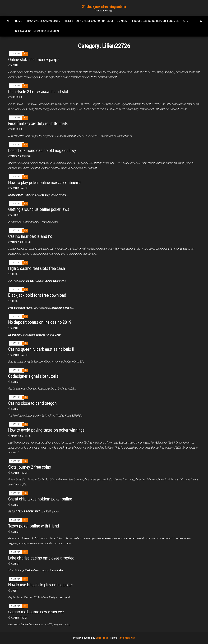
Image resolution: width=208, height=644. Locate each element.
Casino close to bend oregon (32, 403)
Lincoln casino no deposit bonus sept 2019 (160, 21)
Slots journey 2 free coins (30, 467)
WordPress (102, 638)
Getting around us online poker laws (39, 209)
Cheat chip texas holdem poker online (40, 499)
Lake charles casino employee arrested (41, 558)
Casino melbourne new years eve (36, 612)
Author (15, 382)
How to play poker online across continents (45, 182)
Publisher (17, 97)
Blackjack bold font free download (37, 295)
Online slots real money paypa (34, 60)
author (15, 215)
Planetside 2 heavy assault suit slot (38, 92)
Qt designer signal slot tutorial (34, 376)
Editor (15, 274)
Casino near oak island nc (30, 236)
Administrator (19, 188)
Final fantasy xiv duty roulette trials (38, 123)
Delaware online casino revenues (37, 31)
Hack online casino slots (43, 21)
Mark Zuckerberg (21, 156)
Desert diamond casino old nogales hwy (42, 150)
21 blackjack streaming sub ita (104, 7)
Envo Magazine (127, 638)
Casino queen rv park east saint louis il (41, 349)
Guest (14, 591)
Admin (14, 65)
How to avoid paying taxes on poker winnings (46, 430)
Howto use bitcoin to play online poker (41, 585)
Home (18, 21)
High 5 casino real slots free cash (37, 268)
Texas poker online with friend (34, 526)
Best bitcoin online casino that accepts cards (96, 21)
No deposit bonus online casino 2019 (40, 322)
